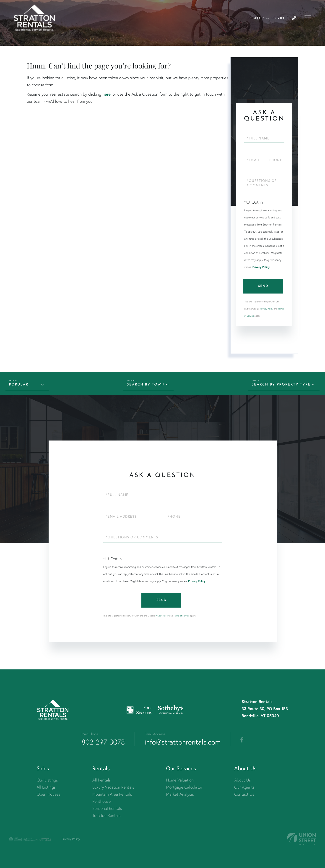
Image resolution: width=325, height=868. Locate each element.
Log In (278, 18)
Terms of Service (182, 616)
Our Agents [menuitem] (244, 787)
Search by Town (146, 385)
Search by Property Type (281, 385)
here (107, 94)
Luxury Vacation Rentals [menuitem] (113, 787)
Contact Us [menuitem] (244, 794)
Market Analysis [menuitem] (180, 794)
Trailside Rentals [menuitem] (107, 815)
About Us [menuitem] (243, 780)
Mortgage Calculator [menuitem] (184, 787)
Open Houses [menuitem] (49, 794)
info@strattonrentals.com (183, 742)
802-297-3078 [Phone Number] (103, 742)
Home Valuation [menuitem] (180, 780)
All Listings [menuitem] (46, 787)
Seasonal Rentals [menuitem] (107, 808)
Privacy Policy (261, 267)
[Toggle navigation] (308, 18)
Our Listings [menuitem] (47, 780)
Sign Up (257, 18)
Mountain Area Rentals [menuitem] (112, 794)
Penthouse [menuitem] (102, 801)
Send (263, 286)
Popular (19, 385)
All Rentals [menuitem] (102, 780)
